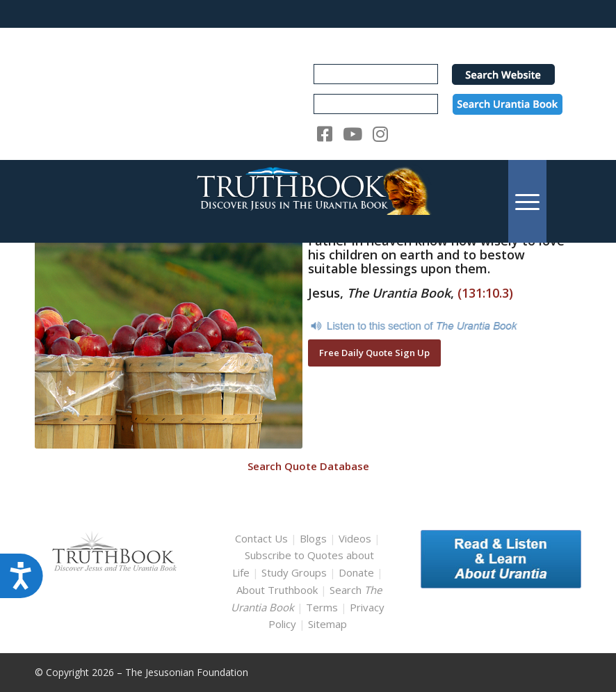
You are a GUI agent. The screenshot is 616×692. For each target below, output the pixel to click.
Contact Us (261, 538)
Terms (322, 607)
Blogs (313, 538)
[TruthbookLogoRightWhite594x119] (308, 201)
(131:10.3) (485, 293)
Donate (356, 572)
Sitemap (327, 624)
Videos (355, 538)
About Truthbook (277, 590)
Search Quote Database (308, 466)
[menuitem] (527, 201)
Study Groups (295, 572)
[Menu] (527, 201)
